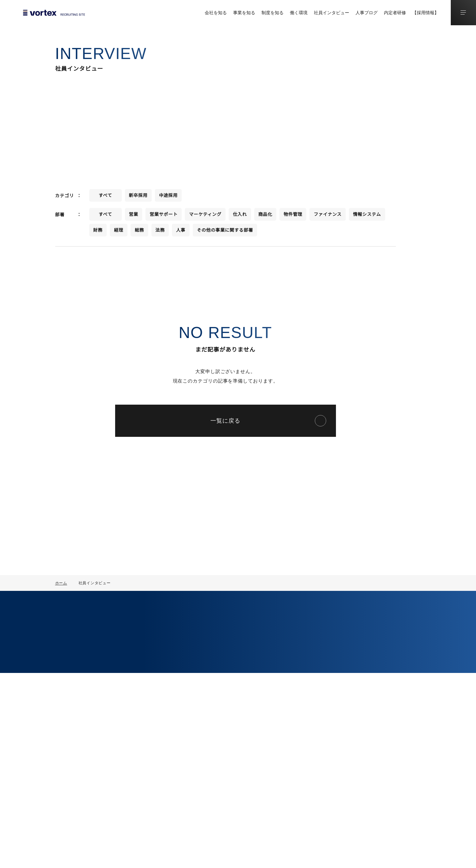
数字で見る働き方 (254, 713)
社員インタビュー (332, 13)
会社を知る (216, 13)
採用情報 (325, 700)
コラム (394, 640)
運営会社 (459, 856)
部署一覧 (193, 688)
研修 (241, 664)
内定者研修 (395, 13)
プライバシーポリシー (419, 856)
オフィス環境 (250, 734)
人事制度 (245, 653)
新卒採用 (323, 713)
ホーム (61, 583)
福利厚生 (245, 724)
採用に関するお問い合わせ (94, 719)
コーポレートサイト (88, 706)
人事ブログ (367, 13)
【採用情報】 (426, 13)
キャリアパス (250, 675)
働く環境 (299, 13)
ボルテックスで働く (262, 700)
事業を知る (244, 13)
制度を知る (273, 13)
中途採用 (323, 724)
